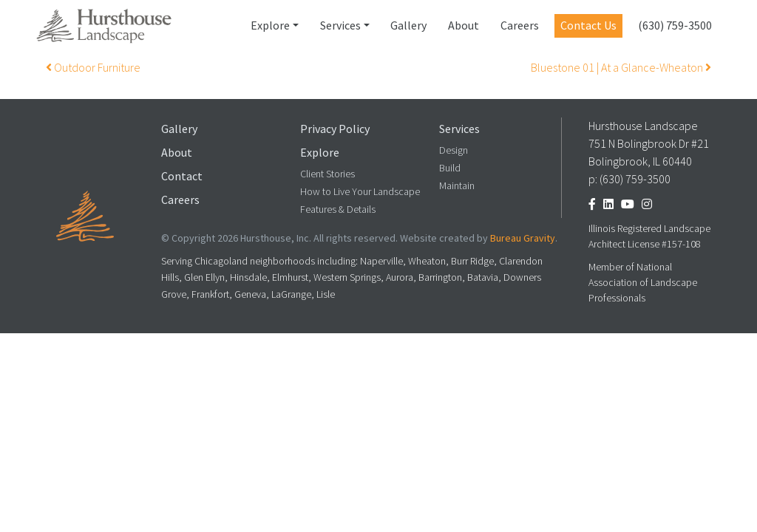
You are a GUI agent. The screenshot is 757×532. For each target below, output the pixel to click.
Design (454, 150)
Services (340, 25)
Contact (182, 176)
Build (450, 168)
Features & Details (338, 209)
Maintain (457, 186)
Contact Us (588, 25)
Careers (520, 25)
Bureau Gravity (523, 238)
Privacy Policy (335, 129)
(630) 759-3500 (675, 25)
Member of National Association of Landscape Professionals (643, 283)
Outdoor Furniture (93, 68)
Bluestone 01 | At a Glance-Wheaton (621, 68)
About (464, 25)
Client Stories (327, 174)
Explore (270, 25)
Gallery (408, 25)
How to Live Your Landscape (360, 192)
